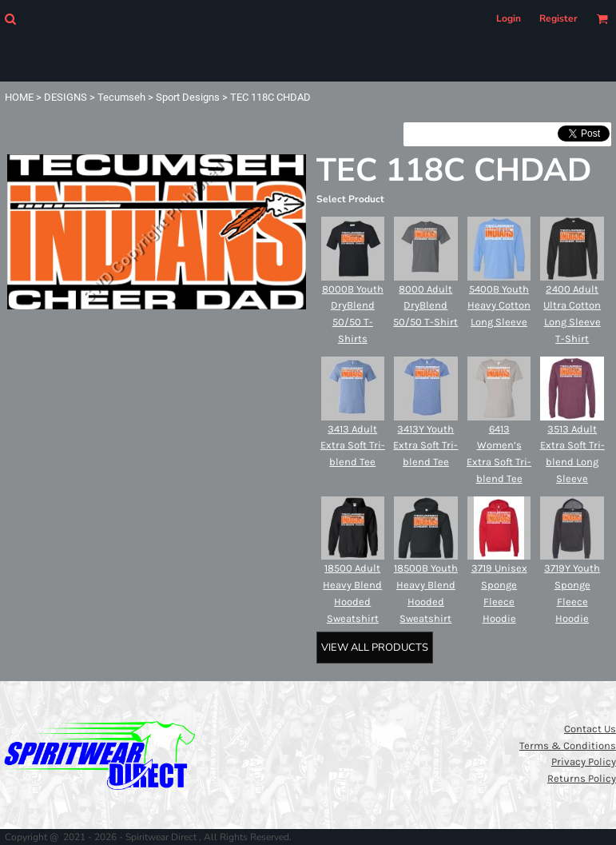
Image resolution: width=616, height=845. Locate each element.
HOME (19, 97)
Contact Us (590, 729)
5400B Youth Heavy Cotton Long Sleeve (499, 306)
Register (558, 18)
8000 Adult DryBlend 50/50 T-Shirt (425, 306)
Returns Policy (582, 778)
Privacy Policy (584, 761)
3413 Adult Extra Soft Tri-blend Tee (353, 446)
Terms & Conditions (568, 745)
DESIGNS (66, 97)
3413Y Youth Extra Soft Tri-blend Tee (425, 446)
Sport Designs (188, 97)
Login (509, 18)
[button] (10, 19)
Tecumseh (121, 97)
